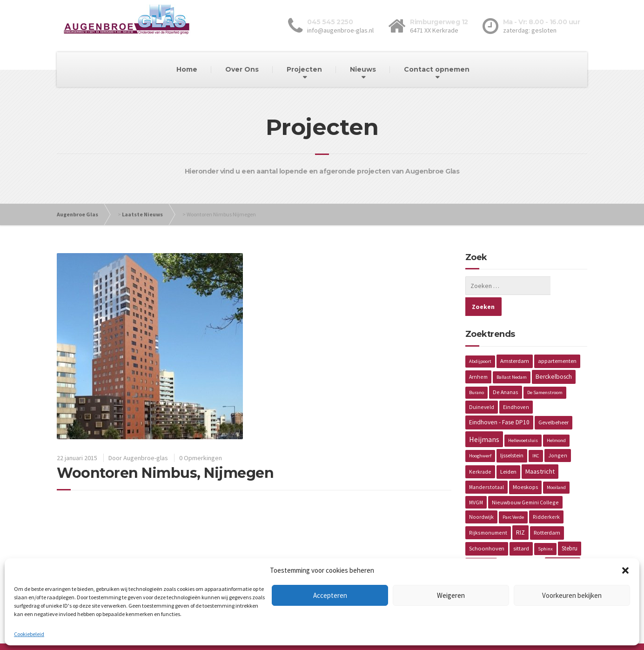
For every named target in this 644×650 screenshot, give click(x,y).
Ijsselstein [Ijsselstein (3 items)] (512, 434)
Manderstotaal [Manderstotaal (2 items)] (486, 466)
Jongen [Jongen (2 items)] (558, 434)
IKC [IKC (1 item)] (536, 435)
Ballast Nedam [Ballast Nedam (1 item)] (512, 356)
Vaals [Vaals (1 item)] (507, 544)
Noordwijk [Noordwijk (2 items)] (481, 496)
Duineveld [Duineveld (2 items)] (482, 386)
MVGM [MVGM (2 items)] (476, 481)
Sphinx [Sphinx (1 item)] (545, 528)
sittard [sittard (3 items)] (521, 527)
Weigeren (451, 595)
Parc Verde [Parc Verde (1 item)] (513, 496)
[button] (625, 570)
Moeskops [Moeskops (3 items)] (525, 466)
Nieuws (363, 69)
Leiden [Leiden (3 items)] (508, 451)
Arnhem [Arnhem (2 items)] (478, 356)
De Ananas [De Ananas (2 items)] (506, 371)
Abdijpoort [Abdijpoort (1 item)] (480, 340)
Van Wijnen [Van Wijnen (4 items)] (563, 543)
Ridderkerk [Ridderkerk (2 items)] (546, 496)
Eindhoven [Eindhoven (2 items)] (516, 386)
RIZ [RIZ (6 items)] (520, 511)
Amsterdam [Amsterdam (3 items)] (515, 340)
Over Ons (242, 69)
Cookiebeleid (29, 634)
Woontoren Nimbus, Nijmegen (165, 473)
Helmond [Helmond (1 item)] (556, 419)
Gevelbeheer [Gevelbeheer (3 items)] (553, 401)
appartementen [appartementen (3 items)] (557, 340)
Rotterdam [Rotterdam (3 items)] (547, 512)
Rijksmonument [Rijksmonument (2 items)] (488, 512)
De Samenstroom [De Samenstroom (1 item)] (545, 372)
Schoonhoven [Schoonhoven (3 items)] (487, 527)
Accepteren (330, 595)
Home (187, 69)
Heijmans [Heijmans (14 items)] (484, 418)
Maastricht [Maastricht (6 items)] (540, 450)
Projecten (304, 69)
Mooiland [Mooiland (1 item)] (556, 466)
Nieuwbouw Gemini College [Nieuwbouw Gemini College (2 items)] (525, 481)
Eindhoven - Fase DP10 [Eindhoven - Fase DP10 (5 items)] (499, 401)
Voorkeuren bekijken (572, 595)
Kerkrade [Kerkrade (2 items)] (480, 451)
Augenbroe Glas (77, 214)
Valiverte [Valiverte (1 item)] (531, 544)
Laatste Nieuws (142, 214)
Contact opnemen (437, 69)
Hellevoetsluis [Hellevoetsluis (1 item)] (523, 419)
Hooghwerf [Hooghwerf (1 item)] (480, 435)
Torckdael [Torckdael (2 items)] (481, 543)
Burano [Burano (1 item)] (476, 372)
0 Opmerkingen (201, 458)
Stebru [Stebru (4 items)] (570, 527)
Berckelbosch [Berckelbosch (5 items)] (554, 356)
